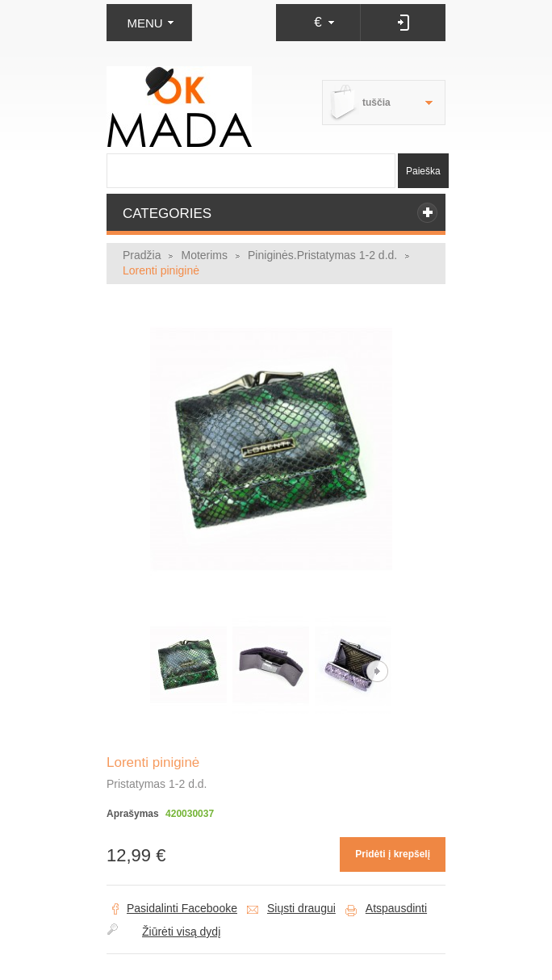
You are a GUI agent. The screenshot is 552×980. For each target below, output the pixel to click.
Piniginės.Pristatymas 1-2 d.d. (322, 255)
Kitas (377, 671)
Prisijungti (403, 23)
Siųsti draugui (301, 908)
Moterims (204, 255)
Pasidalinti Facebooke (182, 908)
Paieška (423, 171)
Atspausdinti (396, 908)
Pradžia (142, 255)
